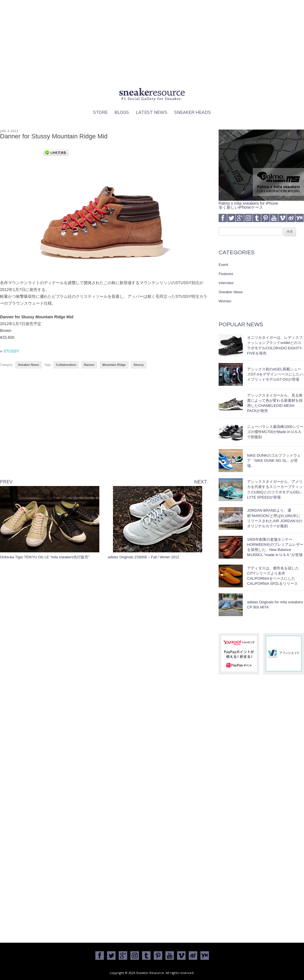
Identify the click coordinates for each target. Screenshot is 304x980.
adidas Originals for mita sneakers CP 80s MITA (275, 605)
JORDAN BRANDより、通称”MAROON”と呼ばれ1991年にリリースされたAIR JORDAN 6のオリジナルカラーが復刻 (275, 518)
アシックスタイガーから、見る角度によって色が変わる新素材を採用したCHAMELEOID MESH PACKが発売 (275, 403)
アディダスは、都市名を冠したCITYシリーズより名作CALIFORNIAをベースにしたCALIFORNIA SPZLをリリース (273, 576)
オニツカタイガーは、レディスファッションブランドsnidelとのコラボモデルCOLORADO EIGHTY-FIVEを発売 (275, 345)
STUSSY (11, 351)
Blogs (122, 112)
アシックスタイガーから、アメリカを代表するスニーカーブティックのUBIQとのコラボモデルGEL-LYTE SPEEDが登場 (275, 489)
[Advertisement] (152, 43)
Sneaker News (29, 365)
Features (226, 274)
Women (225, 301)
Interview (226, 283)
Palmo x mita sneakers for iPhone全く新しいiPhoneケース (261, 203)
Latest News (152, 112)
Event (223, 265)
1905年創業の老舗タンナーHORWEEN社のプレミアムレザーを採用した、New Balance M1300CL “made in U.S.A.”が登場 (275, 547)
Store (100, 112)
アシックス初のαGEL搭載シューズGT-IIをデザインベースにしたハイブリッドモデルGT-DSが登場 (275, 374)
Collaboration (66, 365)
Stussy (139, 365)
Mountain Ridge (114, 365)
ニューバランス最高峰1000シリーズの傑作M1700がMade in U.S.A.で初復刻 (275, 432)
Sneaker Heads (193, 112)
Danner (89, 365)
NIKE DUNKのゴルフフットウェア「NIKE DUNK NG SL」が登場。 (274, 461)
